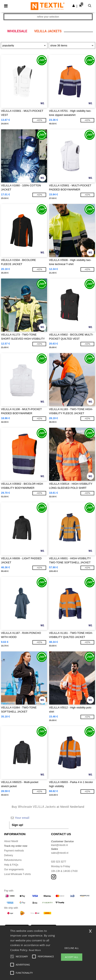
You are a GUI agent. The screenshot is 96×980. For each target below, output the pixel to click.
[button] (74, 6)
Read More (35, 950)
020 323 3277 (59, 862)
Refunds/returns (13, 860)
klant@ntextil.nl (60, 845)
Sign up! (18, 825)
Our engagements (14, 869)
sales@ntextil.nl (60, 853)
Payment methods (14, 851)
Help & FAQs (11, 865)
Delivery (8, 855)
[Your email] (39, 818)
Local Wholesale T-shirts (18, 874)
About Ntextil (11, 841)
